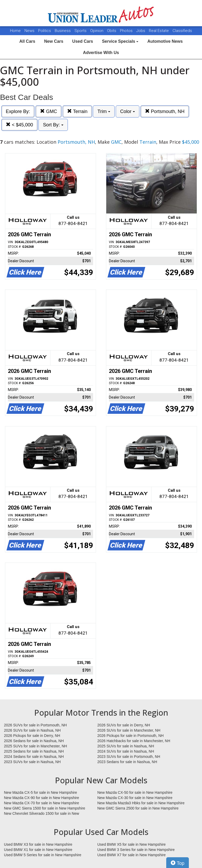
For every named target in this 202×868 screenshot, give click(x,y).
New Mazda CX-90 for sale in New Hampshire (42, 798)
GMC (49, 111)
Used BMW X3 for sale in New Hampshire (38, 844)
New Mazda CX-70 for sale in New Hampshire (42, 803)
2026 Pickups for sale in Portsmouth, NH (130, 736)
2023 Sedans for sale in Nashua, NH (127, 762)
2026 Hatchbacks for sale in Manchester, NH (134, 741)
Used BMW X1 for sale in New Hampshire (38, 850)
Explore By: (18, 111)
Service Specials (120, 41)
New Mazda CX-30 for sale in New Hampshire (135, 798)
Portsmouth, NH (165, 111)
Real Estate (159, 31)
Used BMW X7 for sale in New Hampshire (132, 855)
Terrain (77, 111)
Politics (45, 31)
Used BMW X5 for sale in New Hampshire (132, 844)
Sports (81, 31)
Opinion (97, 31)
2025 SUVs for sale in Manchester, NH (36, 746)
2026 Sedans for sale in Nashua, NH (34, 741)
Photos (127, 31)
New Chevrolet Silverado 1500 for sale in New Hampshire (42, 814)
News (29, 31)
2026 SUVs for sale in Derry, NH (124, 725)
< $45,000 (19, 125)
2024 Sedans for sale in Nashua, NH (34, 757)
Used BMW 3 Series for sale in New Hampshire (136, 850)
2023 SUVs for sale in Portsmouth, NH (129, 757)
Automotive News (165, 41)
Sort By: (53, 125)
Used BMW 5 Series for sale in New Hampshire (43, 855)
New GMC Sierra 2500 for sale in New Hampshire (138, 808)
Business (63, 31)
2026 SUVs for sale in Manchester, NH (129, 730)
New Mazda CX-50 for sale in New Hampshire (135, 792)
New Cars (54, 41)
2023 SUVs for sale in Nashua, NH (32, 762)
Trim (104, 111)
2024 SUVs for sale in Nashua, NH (126, 751)
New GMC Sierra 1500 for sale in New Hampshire (45, 808)
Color (128, 111)
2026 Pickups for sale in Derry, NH (32, 736)
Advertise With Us (101, 53)
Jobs (141, 31)
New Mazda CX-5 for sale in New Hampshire (41, 792)
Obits (112, 31)
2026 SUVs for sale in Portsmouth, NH (35, 725)
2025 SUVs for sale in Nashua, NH (126, 746)
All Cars (27, 41)
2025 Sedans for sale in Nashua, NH (34, 751)
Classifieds (182, 31)
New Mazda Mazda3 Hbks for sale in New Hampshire (141, 803)
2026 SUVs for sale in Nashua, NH (32, 730)
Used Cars (83, 41)
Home (15, 31)
